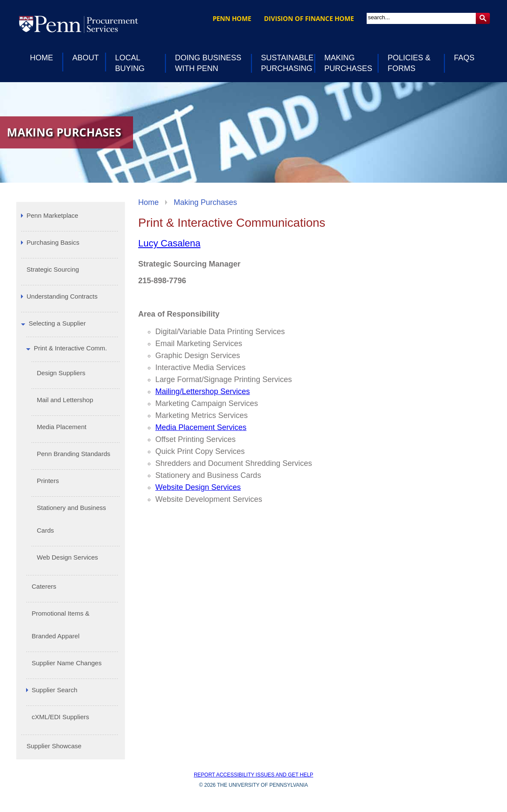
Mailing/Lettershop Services (203, 391)
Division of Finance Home (309, 18)
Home (148, 202)
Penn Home (232, 18)
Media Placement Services (201, 427)
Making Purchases (205, 202)
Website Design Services (198, 487)
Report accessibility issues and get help (253, 775)
